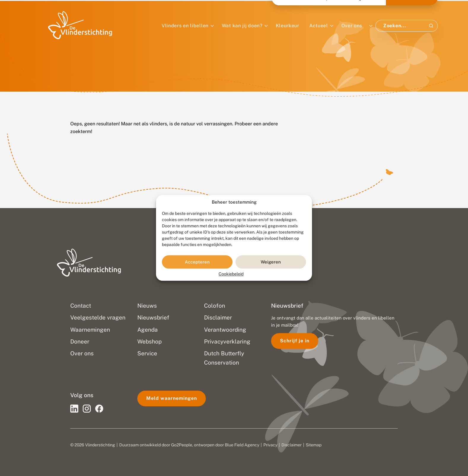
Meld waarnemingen (172, 398)
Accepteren (197, 262)
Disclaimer (292, 445)
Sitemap (314, 445)
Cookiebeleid (231, 274)
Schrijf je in (295, 341)
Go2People (182, 445)
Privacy (270, 445)
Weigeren (271, 262)
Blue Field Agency (242, 445)
